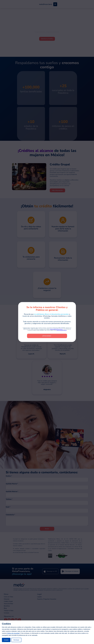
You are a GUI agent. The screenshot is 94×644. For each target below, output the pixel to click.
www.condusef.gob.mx (62, 330)
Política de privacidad (13, 633)
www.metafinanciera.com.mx (56, 329)
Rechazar (16, 640)
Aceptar (6, 640)
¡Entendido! (47, 336)
